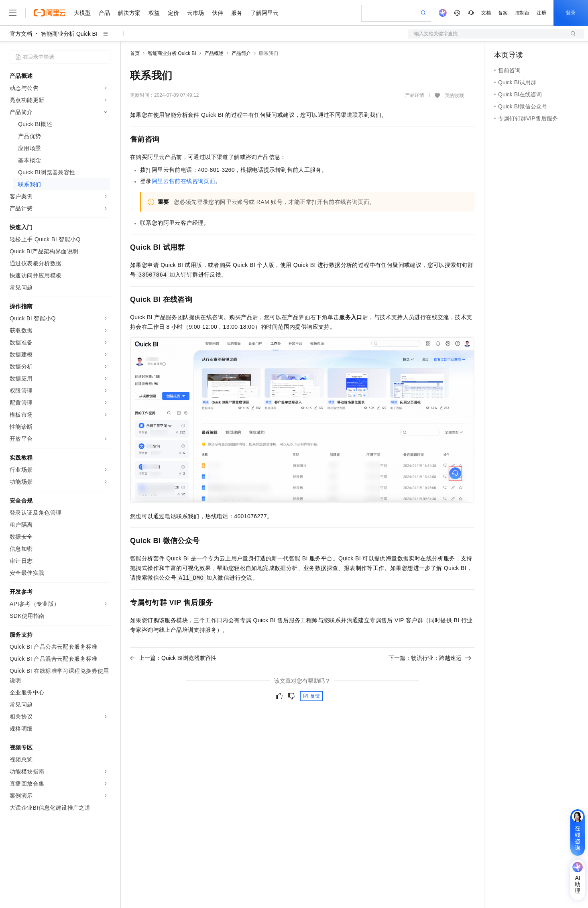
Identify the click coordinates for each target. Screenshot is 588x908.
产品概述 (214, 53)
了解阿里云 (264, 13)
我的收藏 (454, 96)
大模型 (82, 13)
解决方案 (129, 13)
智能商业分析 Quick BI (69, 34)
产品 (104, 13)
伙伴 (218, 13)
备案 (503, 13)
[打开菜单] (13, 13)
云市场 (195, 13)
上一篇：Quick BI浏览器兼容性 (173, 658)
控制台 (522, 13)
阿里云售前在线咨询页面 (183, 181)
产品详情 (415, 95)
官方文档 (21, 34)
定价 (173, 13)
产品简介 (241, 53)
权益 (154, 13)
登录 (571, 13)
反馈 (311, 696)
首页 (135, 53)
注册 (541, 13)
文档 (486, 13)
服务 (237, 13)
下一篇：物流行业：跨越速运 (430, 658)
